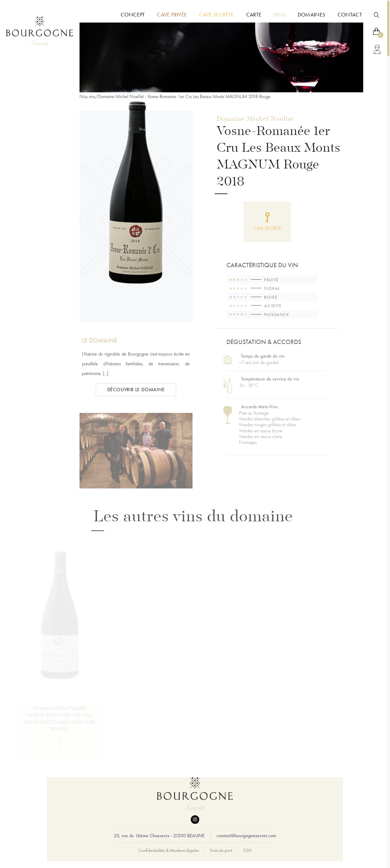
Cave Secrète (216, 15)
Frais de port (221, 850)
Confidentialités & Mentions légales (169, 850)
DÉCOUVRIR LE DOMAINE (136, 390)
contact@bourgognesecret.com (246, 836)
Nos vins (87, 96)
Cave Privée (172, 15)
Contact (350, 15)
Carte (254, 15)
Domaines (312, 15)
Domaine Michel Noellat (255, 119)
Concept (133, 15)
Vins (279, 15)
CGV (247, 850)
